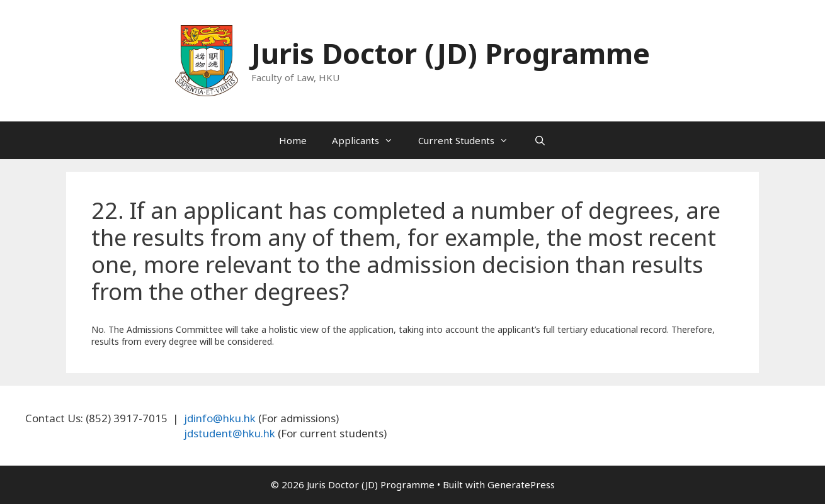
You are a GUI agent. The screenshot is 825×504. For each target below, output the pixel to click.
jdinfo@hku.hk (220, 418)
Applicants (369, 140)
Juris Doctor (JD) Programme (451, 53)
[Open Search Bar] (539, 140)
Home (293, 140)
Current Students (469, 140)
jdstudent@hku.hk (230, 433)
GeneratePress (521, 484)
